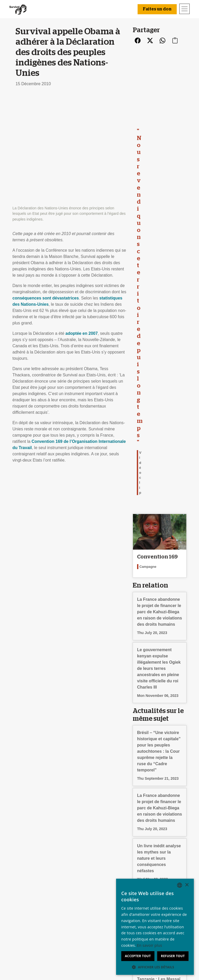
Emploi (20, 903)
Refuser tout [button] (173, 956)
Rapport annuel (28, 909)
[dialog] (155, 927)
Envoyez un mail (73, 909)
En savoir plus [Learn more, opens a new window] (150, 945)
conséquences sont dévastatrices (46, 190)
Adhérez (109, 903)
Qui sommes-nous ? (33, 896)
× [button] (187, 885)
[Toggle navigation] (184, 9)
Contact (21, 928)
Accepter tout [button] (138, 956)
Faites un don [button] (157, 9)
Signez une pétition (75, 915)
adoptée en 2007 (82, 225)
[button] (155, 967)
